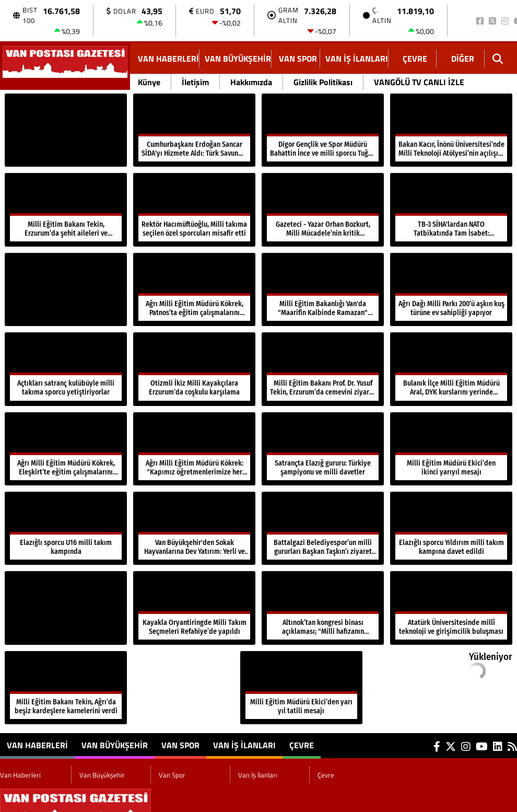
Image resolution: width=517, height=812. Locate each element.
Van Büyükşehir (238, 59)
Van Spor (298, 59)
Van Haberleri (168, 59)
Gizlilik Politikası (323, 82)
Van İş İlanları (357, 59)
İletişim (195, 82)
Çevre (415, 59)
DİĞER (463, 59)
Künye (149, 82)
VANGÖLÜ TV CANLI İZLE (419, 82)
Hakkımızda (251, 82)
